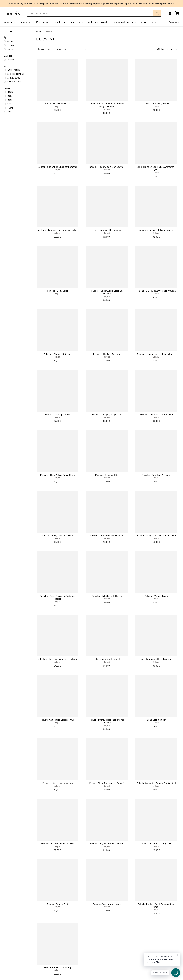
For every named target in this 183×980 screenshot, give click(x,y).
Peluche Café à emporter (156, 720)
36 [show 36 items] (172, 49)
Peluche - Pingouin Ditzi (107, 475)
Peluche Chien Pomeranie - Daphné (107, 783)
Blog (154, 22)
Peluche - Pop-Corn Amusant (156, 475)
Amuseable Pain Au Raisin (57, 104)
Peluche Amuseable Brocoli (107, 659)
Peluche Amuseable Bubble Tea (156, 659)
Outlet (144, 22)
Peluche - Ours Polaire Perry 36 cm (58, 475)
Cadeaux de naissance (125, 22)
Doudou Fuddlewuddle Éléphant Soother (57, 167)
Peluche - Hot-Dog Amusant (107, 354)
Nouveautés (9, 22)
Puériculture (60, 22)
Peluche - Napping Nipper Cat (107, 414)
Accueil (38, 32)
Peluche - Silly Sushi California (107, 596)
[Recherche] (90, 13)
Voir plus (8, 111)
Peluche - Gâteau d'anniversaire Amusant (156, 291)
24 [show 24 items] (167, 49)
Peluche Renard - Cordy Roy (58, 967)
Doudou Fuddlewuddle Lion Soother (107, 167)
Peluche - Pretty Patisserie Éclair (57, 535)
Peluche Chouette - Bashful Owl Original (156, 783)
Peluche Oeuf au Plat (58, 904)
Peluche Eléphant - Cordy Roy (156, 843)
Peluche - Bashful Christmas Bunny (156, 230)
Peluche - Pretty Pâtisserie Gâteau (107, 535)
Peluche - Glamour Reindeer (57, 354)
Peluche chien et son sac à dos (58, 783)
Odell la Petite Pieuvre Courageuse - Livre (57, 230)
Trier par (40, 49)
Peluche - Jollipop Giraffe (57, 414)
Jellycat (57, 107)
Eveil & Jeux (77, 22)
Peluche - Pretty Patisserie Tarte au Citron (156, 535)
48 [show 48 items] (176, 49)
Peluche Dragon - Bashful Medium (107, 843)
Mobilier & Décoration (99, 22)
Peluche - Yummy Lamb (156, 596)
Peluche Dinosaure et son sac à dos (57, 843)
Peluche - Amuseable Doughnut (107, 230)
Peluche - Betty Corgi (58, 291)
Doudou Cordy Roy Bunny (156, 104)
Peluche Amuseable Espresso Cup (57, 720)
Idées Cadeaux (42, 22)
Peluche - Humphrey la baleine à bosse (156, 354)
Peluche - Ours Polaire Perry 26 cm (156, 414)
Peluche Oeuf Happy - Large (107, 904)
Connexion (174, 22)
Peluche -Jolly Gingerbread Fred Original (58, 659)
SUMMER (25, 22)
